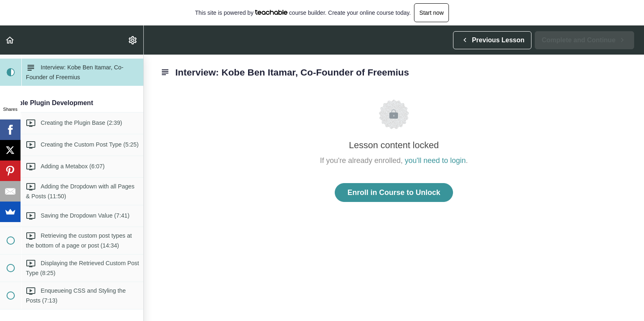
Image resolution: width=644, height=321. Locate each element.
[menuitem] (133, 40)
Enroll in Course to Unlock (394, 193)
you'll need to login (436, 160)
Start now (431, 13)
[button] (10, 40)
